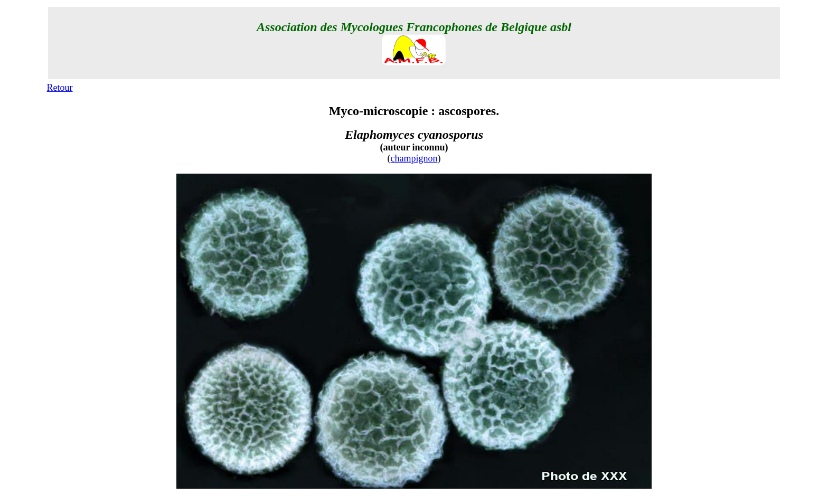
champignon (414, 158)
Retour (60, 88)
